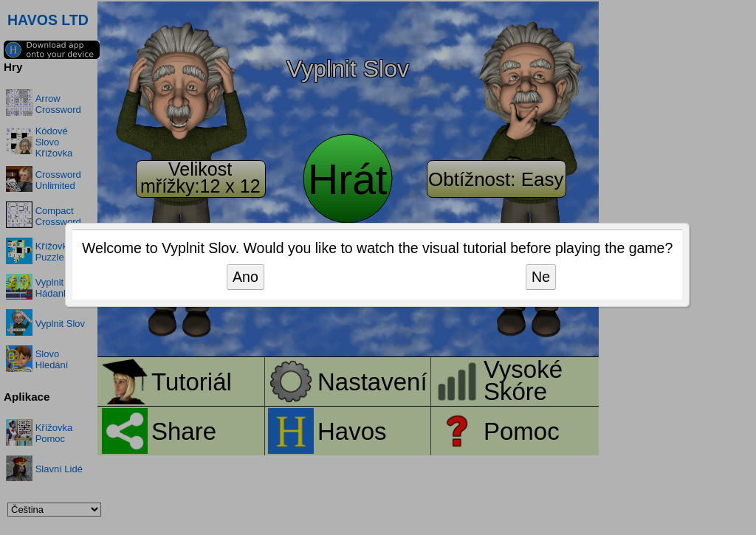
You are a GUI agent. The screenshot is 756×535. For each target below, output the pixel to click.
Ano (245, 277)
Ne (541, 277)
